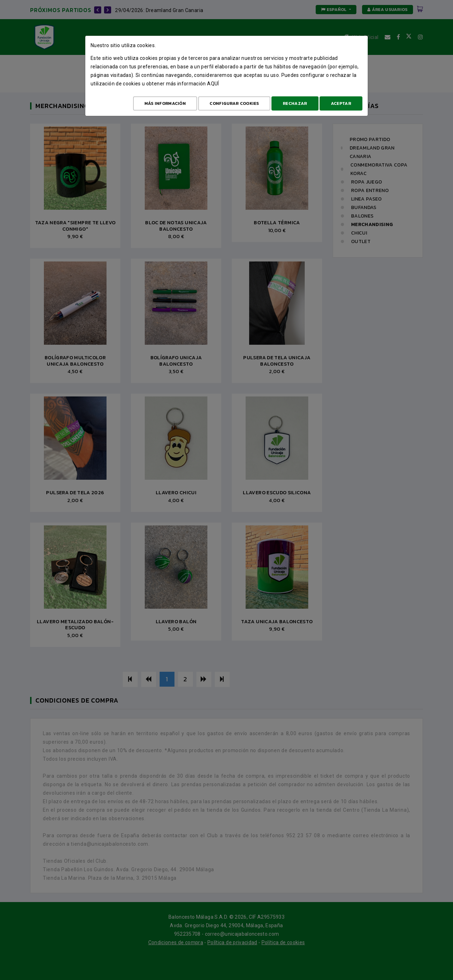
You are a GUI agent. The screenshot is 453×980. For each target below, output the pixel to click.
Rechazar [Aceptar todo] (295, 103)
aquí (213, 84)
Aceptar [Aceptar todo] (341, 103)
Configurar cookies (234, 103)
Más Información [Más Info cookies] (165, 103)
